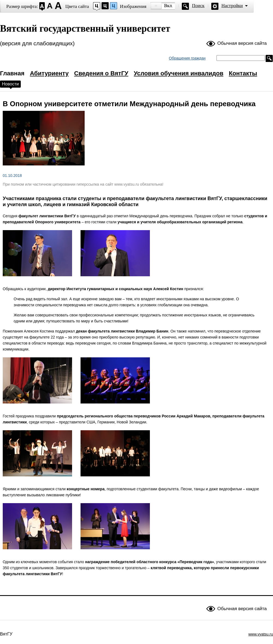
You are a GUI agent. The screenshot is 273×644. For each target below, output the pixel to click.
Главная (12, 73)
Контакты (243, 73)
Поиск (198, 6)
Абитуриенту (49, 73)
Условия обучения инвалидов (179, 73)
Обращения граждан (187, 58)
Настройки (232, 6)
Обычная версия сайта (242, 43)
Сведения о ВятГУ (101, 73)
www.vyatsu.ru (261, 634)
